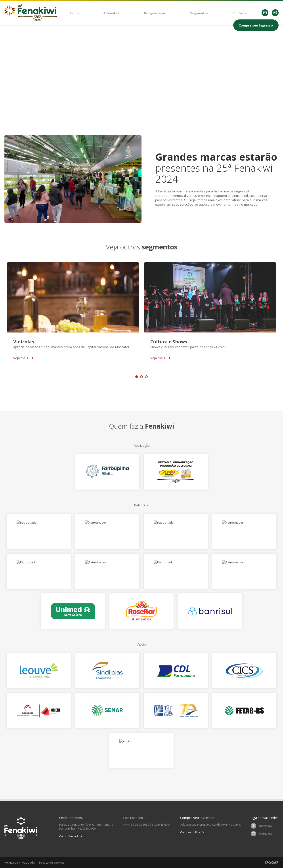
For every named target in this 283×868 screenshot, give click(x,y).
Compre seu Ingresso (256, 25)
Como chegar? (71, 836)
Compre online (192, 832)
